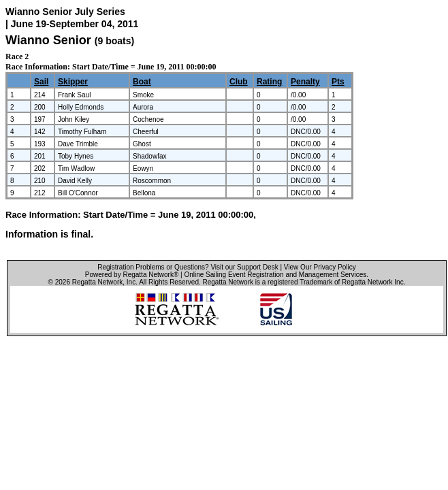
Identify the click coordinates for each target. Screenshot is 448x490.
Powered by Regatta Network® (132, 275)
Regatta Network (97, 282)
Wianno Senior (48, 40)
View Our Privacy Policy (320, 267)
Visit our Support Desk (244, 267)
